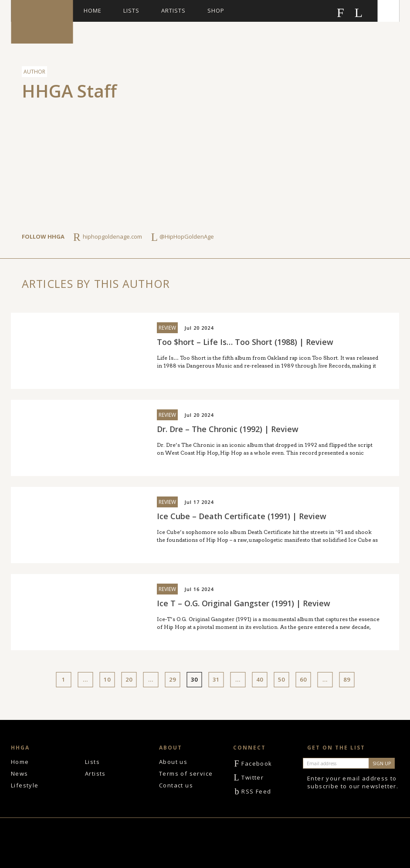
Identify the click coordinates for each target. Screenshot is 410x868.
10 (107, 679)
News (20, 773)
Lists (131, 10)
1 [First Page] (64, 679)
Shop (216, 10)
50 (281, 679)
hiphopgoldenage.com (112, 236)
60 (303, 679)
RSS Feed (252, 791)
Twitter (248, 777)
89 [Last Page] (347, 679)
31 (216, 679)
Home (93, 10)
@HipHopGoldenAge (187, 236)
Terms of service (186, 773)
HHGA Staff (69, 91)
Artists (173, 10)
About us (173, 762)
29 (173, 679)
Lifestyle (25, 785)
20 (129, 679)
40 (260, 679)
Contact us (176, 785)
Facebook (253, 763)
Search (388, 11)
